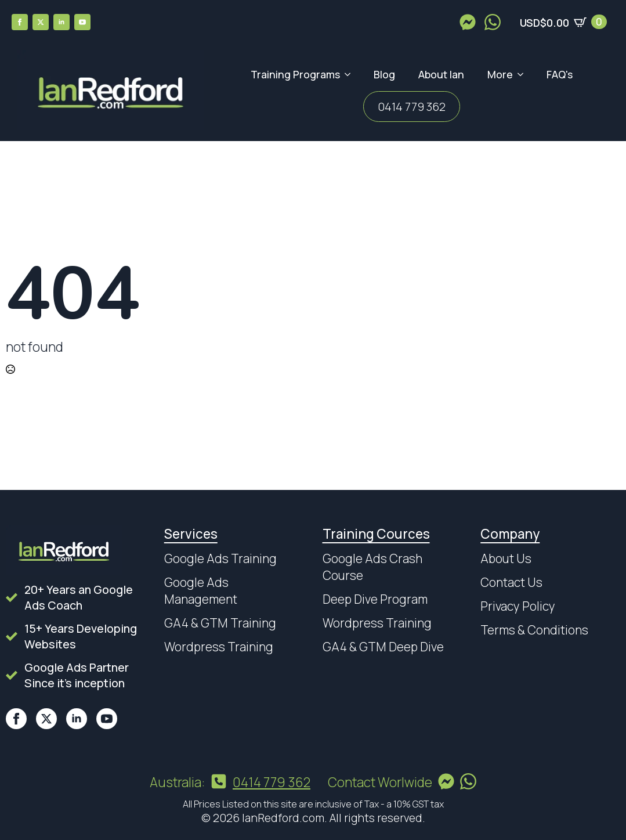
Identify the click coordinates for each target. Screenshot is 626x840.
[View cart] (563, 22)
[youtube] (82, 22)
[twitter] (41, 22)
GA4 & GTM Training (220, 623)
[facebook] (20, 22)
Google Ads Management (201, 591)
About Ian (441, 74)
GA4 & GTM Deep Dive (383, 647)
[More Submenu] (524, 75)
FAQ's (560, 74)
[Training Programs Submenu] (351, 75)
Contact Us (511, 582)
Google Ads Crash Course (372, 567)
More (500, 74)
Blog (384, 74)
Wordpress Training (219, 647)
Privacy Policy (518, 606)
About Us (506, 558)
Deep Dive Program (375, 599)
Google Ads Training (220, 558)
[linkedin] (61, 22)
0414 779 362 (412, 107)
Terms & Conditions (534, 630)
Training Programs (295, 74)
